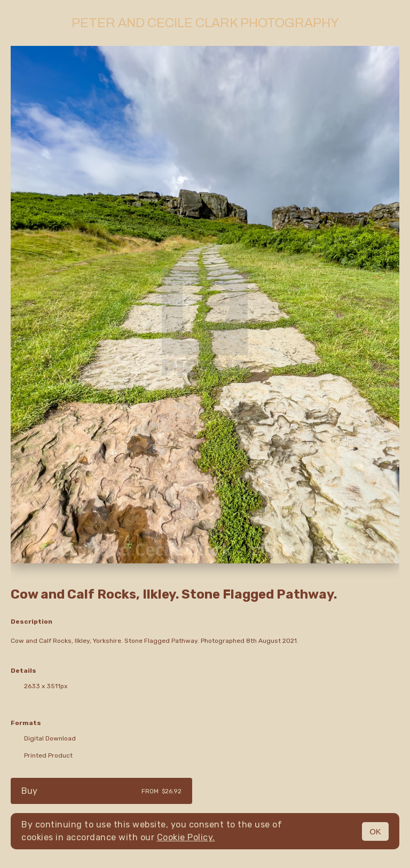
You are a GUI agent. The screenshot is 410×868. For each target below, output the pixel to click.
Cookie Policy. (186, 837)
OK (375, 831)
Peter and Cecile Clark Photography (205, 23)
